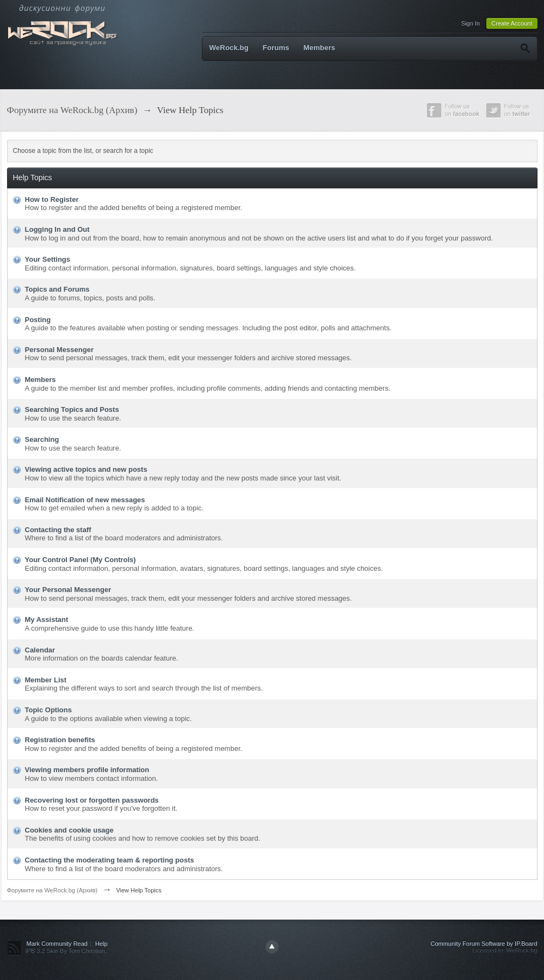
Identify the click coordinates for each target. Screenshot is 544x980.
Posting (38, 320)
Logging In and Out (57, 229)
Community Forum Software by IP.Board (484, 944)
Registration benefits (60, 740)
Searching (42, 439)
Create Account (512, 23)
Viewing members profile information (87, 770)
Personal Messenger (59, 350)
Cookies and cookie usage (69, 830)
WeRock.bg (229, 48)
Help (101, 944)
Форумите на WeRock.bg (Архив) (52, 890)
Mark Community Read (57, 944)
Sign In (471, 23)
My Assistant (47, 620)
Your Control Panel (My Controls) (81, 560)
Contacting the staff (58, 530)
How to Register (52, 199)
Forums (276, 48)
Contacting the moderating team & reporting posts (110, 860)
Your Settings (48, 259)
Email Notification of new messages (85, 500)
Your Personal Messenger (68, 590)
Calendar (40, 650)
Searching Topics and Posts (72, 409)
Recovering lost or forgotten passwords (92, 800)
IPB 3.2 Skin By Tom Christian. (66, 951)
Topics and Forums (57, 289)
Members (320, 48)
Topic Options (48, 710)
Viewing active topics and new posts (86, 469)
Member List (46, 680)
